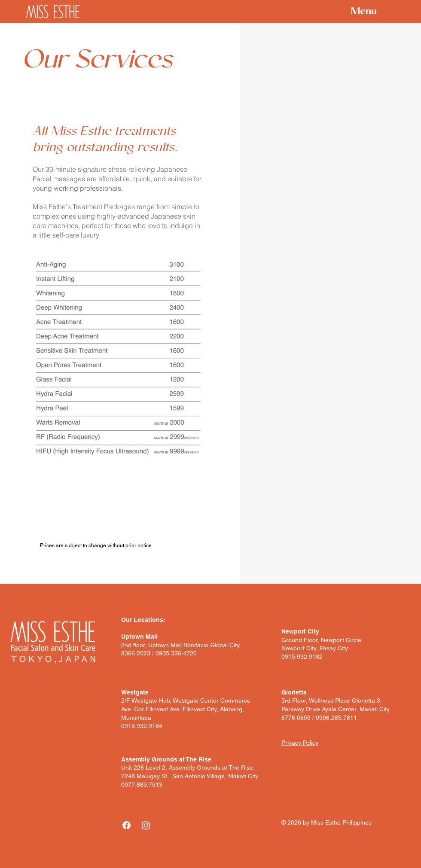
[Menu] (357, 12)
